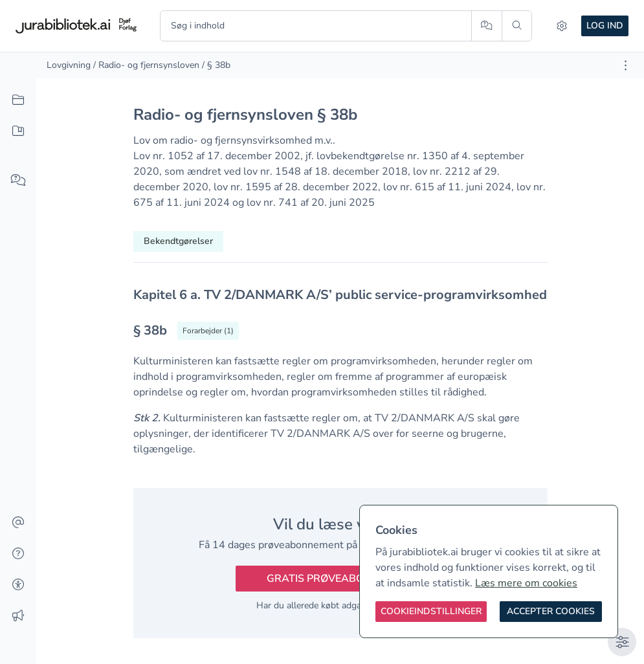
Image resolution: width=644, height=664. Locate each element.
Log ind (605, 26)
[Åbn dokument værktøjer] (626, 65)
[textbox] (340, 295)
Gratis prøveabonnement (340, 579)
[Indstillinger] (562, 26)
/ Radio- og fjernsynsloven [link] (146, 65)
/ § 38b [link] (216, 65)
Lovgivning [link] (69, 65)
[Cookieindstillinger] (431, 612)
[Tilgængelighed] (18, 585)
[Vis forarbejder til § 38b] (208, 331)
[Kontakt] (18, 523)
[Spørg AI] (486, 26)
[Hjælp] (18, 554)
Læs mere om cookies (526, 583)
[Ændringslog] (18, 616)
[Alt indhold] (18, 100)
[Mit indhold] (18, 131)
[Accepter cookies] (551, 612)
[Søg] (517, 26)
